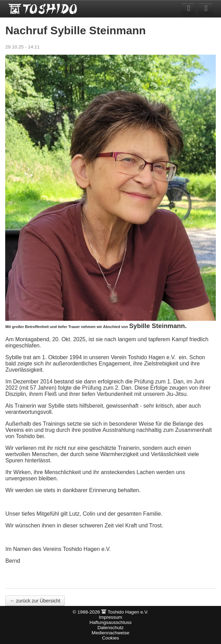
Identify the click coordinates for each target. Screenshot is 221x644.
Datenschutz (110, 628)
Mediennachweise (111, 633)
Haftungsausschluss (110, 622)
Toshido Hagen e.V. (43, 9)
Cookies (110, 638)
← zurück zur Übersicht (35, 601)
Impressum (110, 617)
